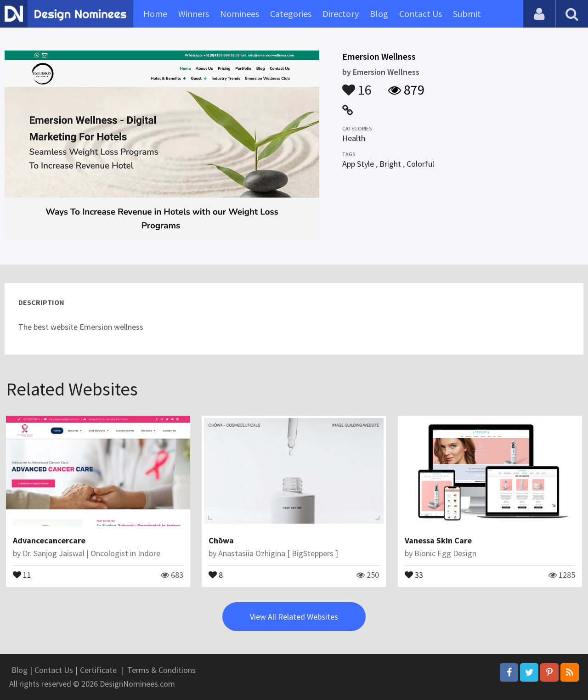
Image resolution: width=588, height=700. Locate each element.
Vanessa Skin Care (438, 540)
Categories (291, 14)
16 (357, 85)
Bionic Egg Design (445, 553)
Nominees (240, 14)
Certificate (98, 670)
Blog (379, 14)
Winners (194, 14)
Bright (390, 164)
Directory (341, 14)
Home (155, 14)
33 (414, 574)
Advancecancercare (49, 540)
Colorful (420, 164)
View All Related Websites (294, 617)
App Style (358, 164)
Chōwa (221, 540)
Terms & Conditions (161, 670)
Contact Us (421, 14)
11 (22, 574)
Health (354, 138)
